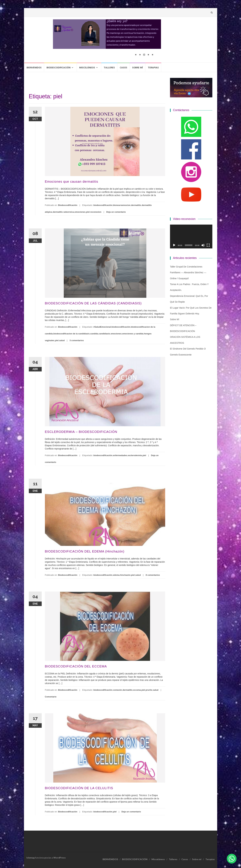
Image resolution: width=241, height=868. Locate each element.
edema (116, 575)
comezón (117, 690)
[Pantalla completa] (208, 245)
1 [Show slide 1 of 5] (136, 55)
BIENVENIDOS (34, 67)
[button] (232, 859)
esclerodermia (135, 455)
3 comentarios (77, 340)
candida (94, 334)
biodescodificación (103, 205)
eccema (137, 690)
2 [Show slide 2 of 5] (140, 55)
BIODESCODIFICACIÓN (59, 67)
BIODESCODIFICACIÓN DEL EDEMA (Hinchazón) (85, 551)
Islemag (31, 858)
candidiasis (104, 334)
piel (88, 212)
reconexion (96, 212)
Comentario (51, 697)
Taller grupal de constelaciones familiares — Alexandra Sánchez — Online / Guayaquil (188, 273)
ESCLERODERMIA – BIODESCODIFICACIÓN (81, 432)
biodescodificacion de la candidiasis (71, 334)
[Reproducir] (174, 245)
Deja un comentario (116, 212)
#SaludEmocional (102, 327)
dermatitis (136, 205)
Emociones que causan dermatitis (72, 182)
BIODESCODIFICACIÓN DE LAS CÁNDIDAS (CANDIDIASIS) (93, 303)
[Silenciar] (203, 245)
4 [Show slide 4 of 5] (148, 55)
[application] (191, 237)
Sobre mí (137, 67)
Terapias (153, 67)
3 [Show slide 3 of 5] (144, 55)
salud (62, 340)
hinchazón (125, 575)
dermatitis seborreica (63, 212)
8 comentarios (153, 575)
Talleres (109, 67)
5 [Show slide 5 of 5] (152, 55)
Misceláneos (87, 67)
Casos (123, 67)
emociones (80, 212)
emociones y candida (133, 334)
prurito (149, 690)
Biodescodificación (68, 205)
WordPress (60, 858)
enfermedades (120, 455)
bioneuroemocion (122, 205)
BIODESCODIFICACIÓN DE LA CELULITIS (79, 788)
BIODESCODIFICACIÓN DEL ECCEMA (76, 666)
